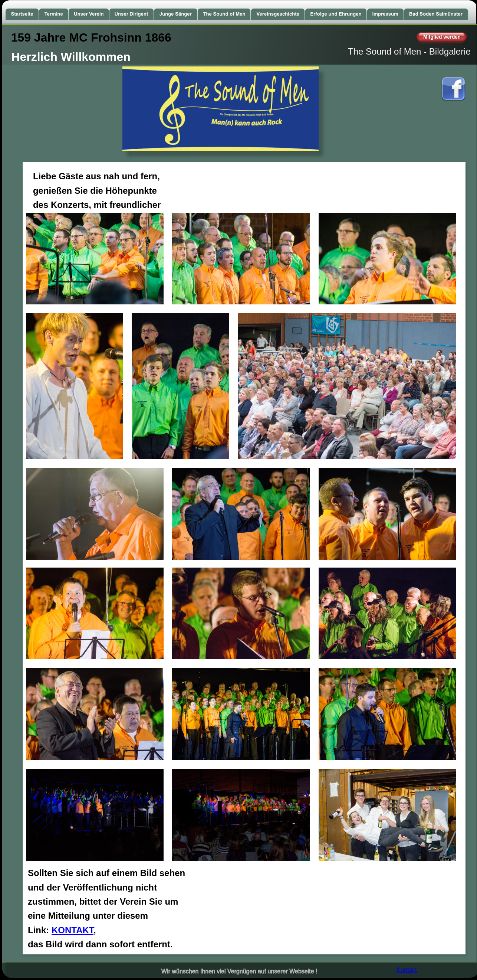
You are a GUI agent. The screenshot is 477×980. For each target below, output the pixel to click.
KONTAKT (73, 930)
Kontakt (407, 970)
